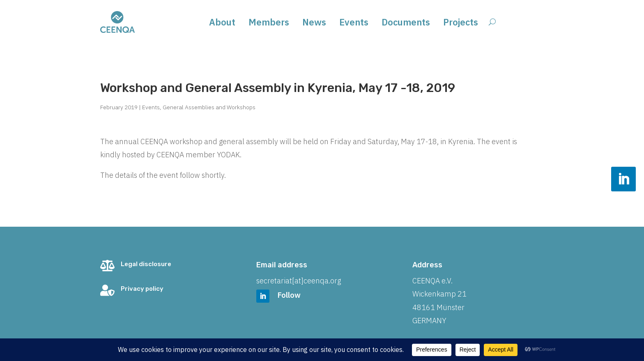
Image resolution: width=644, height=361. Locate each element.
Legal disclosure (146, 264)
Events (354, 24)
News (314, 24)
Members (269, 24)
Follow (289, 295)
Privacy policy (142, 289)
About (222, 24)
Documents (406, 24)
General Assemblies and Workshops (209, 107)
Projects (461, 24)
